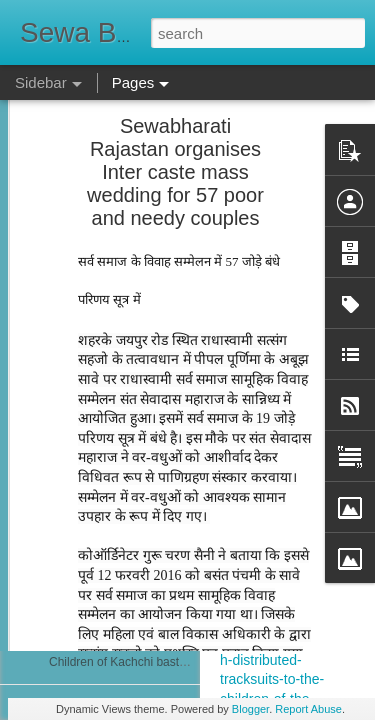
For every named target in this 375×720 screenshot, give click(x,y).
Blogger (250, 709)
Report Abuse (308, 709)
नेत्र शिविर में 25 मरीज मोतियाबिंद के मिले (139, 392)
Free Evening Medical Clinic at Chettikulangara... (178, 527)
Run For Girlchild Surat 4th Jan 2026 (146, 347)
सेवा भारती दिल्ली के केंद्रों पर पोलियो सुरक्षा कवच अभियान (176, 617)
